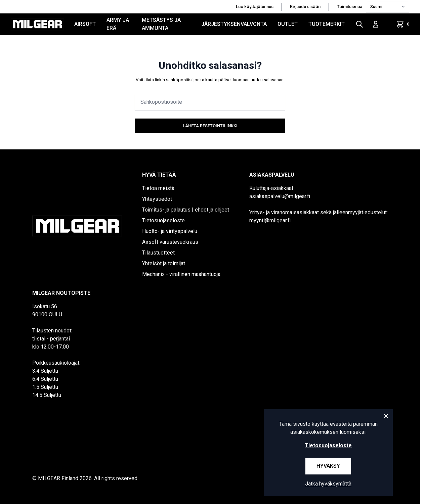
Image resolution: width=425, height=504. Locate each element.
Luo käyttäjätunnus (255, 7)
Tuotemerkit (327, 24)
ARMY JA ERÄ (118, 24)
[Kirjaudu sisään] (376, 24)
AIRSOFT (85, 24)
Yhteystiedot (157, 199)
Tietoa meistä (158, 188)
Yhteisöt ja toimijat (164, 263)
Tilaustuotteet (158, 253)
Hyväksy (328, 466)
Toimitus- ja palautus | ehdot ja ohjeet (186, 210)
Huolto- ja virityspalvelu (170, 231)
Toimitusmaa (350, 7)
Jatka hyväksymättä (328, 484)
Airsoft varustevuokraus (170, 242)
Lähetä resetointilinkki (210, 126)
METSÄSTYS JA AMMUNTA (161, 24)
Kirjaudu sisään (305, 7)
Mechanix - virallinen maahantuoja (181, 274)
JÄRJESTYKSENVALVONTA (234, 24)
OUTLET (288, 24)
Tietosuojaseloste (163, 220)
